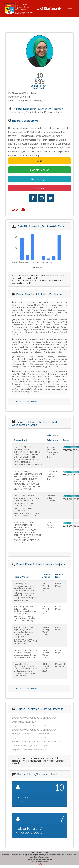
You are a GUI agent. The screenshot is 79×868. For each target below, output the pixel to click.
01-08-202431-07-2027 (46, 587)
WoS (39, 161)
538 (39, 82)
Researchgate (40, 179)
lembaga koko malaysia (51, 498)
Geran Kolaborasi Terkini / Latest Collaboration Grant (35, 423)
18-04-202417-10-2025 (46, 610)
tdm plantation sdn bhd (51, 525)
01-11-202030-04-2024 (46, 631)
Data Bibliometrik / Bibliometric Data (40, 226)
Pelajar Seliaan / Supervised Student (39, 774)
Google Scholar (39, 170)
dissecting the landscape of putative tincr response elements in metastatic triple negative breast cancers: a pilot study (26, 670)
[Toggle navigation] (70, 9)
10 (40, 75)
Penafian (39, 864)
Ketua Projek (58, 585)
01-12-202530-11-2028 (46, 667)
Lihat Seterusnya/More (26, 402)
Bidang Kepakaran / (39, 709)
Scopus (39, 188)
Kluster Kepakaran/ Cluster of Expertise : (39, 109)
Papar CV (18, 210)
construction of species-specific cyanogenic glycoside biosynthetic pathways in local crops (26, 654)
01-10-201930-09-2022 (46, 654)
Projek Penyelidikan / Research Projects (40, 564)
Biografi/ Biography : (25, 120)
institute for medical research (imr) (52, 475)
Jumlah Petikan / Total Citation (39, 87)
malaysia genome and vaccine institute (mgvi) (52, 452)
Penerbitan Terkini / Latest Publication (39, 294)
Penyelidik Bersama (60, 665)
